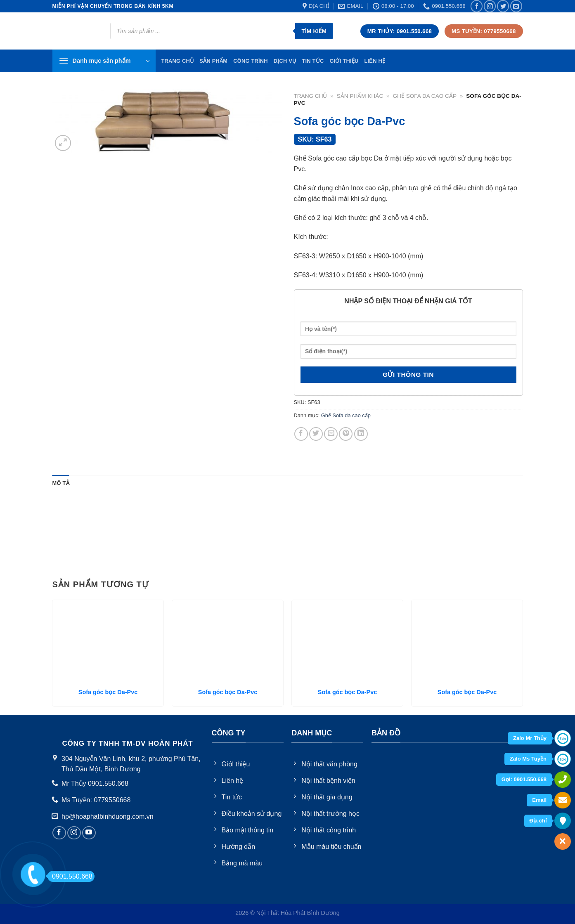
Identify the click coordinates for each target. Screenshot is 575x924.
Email (539, 800)
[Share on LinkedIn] (361, 434)
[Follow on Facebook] (477, 6)
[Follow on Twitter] (503, 6)
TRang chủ (178, 61)
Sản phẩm (213, 61)
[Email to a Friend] (331, 434)
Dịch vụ (285, 61)
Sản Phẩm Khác (360, 96)
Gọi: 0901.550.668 (524, 779)
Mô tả (61, 483)
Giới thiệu (344, 61)
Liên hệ (375, 61)
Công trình (251, 61)
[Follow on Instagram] (490, 6)
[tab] (61, 483)
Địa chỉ (538, 821)
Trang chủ (311, 96)
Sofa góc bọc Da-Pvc (108, 692)
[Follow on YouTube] (89, 833)
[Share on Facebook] (301, 434)
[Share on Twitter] (316, 434)
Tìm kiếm (314, 31)
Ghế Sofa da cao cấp (424, 96)
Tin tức (313, 61)
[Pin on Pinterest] (346, 434)
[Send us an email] (516, 6)
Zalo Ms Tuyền (528, 759)
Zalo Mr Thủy (530, 738)
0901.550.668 (70, 876)
